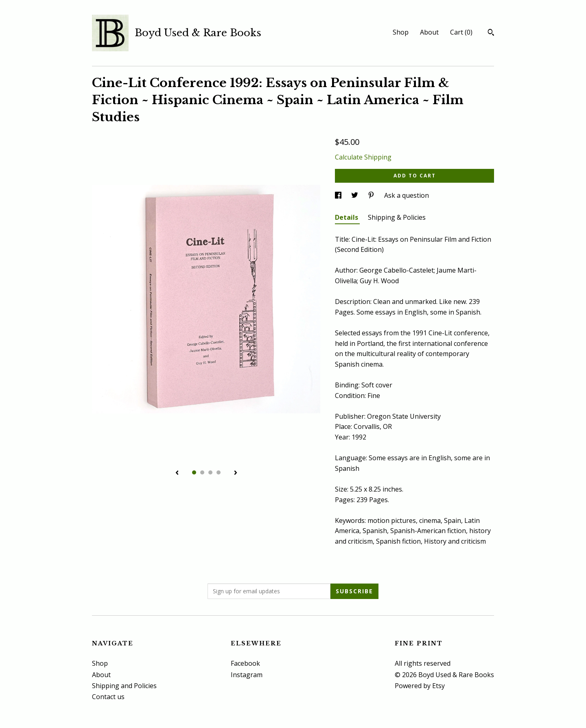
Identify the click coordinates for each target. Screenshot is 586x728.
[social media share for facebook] (339, 195)
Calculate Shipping (363, 157)
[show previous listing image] (177, 473)
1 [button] (194, 472)
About (429, 32)
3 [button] (210, 472)
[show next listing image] (236, 473)
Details (347, 217)
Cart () (461, 32)
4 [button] (219, 472)
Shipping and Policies (124, 686)
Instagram (247, 675)
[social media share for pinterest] (372, 195)
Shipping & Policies (397, 217)
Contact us (108, 697)
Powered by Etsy (420, 686)
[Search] (491, 33)
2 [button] (202, 472)
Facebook (245, 663)
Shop (401, 32)
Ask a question (407, 195)
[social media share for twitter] (355, 195)
